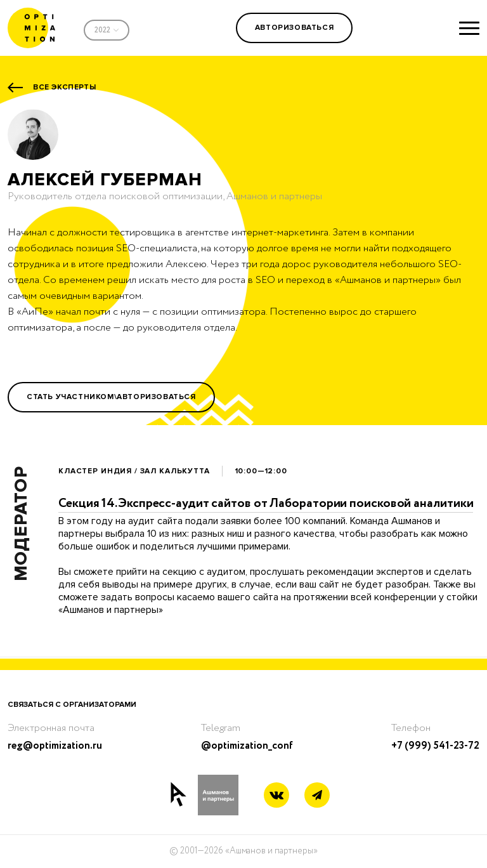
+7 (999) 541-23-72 (435, 746)
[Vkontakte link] (276, 797)
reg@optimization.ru (55, 746)
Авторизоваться (294, 28)
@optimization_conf (247, 746)
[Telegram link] (317, 796)
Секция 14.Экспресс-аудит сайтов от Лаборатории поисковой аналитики (266, 503)
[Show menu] (469, 28)
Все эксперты (64, 87)
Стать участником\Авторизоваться (111, 397)
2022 (102, 30)
